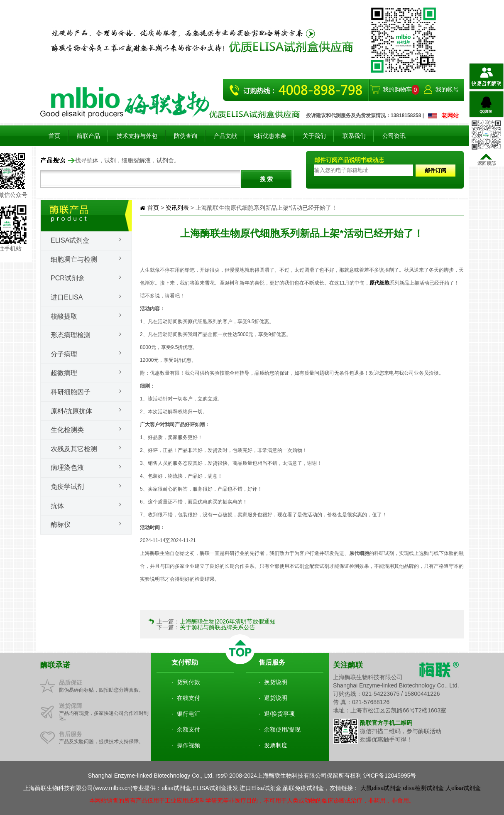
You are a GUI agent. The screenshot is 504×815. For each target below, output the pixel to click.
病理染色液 (67, 468)
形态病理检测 (71, 335)
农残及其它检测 (74, 449)
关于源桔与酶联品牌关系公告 (218, 627)
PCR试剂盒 (68, 278)
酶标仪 (61, 524)
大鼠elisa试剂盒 (381, 788)
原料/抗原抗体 (71, 411)
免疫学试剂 (67, 487)
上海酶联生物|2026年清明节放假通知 (228, 621)
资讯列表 (177, 208)
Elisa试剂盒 (70, 240)
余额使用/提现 (282, 729)
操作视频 (188, 745)
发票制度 (276, 745)
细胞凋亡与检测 (74, 259)
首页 (54, 136)
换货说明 (276, 682)
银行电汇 (188, 714)
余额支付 (188, 729)
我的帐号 (447, 89)
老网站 (450, 115)
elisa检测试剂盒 (423, 788)
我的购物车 (397, 89)
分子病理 (64, 354)
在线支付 (188, 698)
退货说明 (276, 698)
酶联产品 (88, 136)
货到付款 (188, 682)
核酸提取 (64, 316)
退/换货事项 (279, 714)
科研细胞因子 (71, 392)
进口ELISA (67, 297)
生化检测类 (67, 430)
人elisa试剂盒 (463, 788)
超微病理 (64, 373)
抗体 (57, 506)
